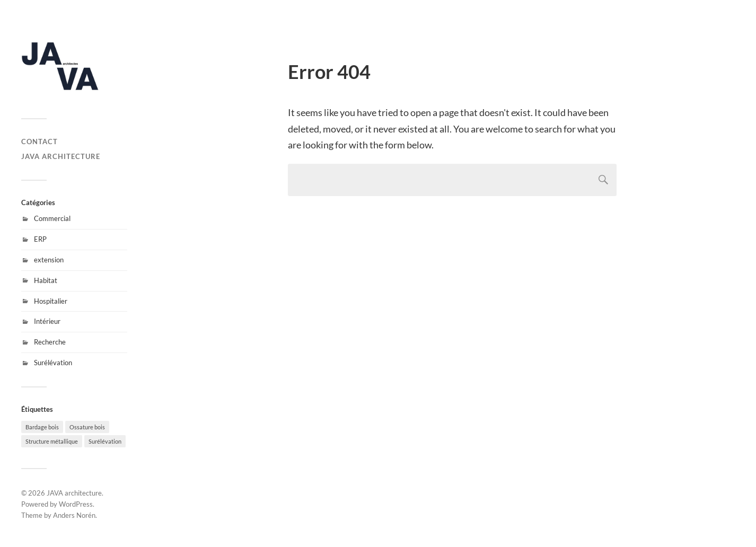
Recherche (50, 342)
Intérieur (47, 321)
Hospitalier (51, 301)
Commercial (52, 218)
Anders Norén (74, 515)
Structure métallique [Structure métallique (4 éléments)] (52, 441)
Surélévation (53, 363)
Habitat (46, 280)
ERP (40, 239)
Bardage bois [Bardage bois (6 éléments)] (42, 427)
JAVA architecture (61, 156)
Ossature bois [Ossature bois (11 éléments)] (87, 427)
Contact (39, 142)
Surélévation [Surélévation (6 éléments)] (105, 441)
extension (49, 260)
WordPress (76, 504)
